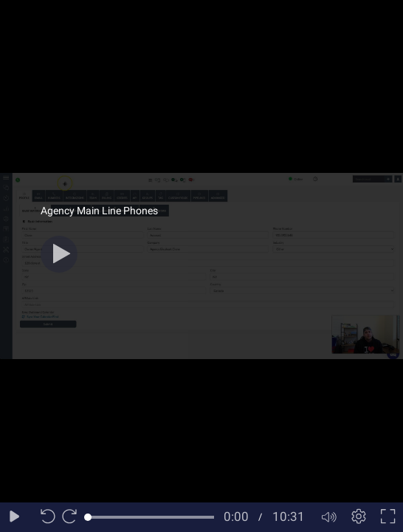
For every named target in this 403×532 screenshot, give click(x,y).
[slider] (151, 517)
